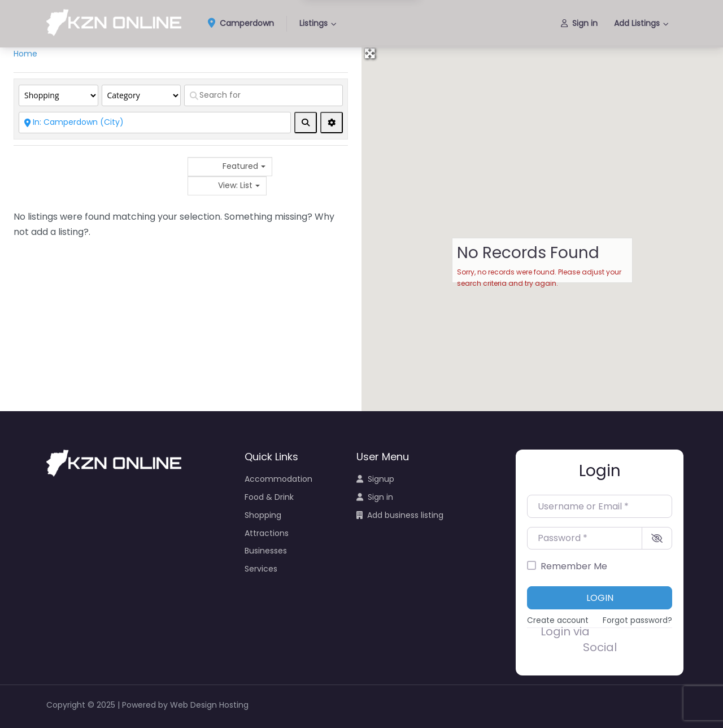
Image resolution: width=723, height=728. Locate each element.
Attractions (267, 533)
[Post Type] (58, 95)
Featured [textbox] (240, 166)
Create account (558, 620)
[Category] (141, 95)
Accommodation (278, 479)
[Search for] (263, 95)
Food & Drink (269, 497)
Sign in (579, 23)
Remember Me (574, 566)
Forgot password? (637, 620)
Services (261, 569)
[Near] (155, 123)
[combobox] (230, 167)
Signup (375, 479)
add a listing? (60, 232)
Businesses (266, 551)
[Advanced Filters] (332, 123)
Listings (313, 23)
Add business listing (400, 515)
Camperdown (245, 24)
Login (600, 598)
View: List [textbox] (235, 186)
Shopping (263, 515)
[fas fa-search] (306, 123)
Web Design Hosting (209, 705)
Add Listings (637, 23)
